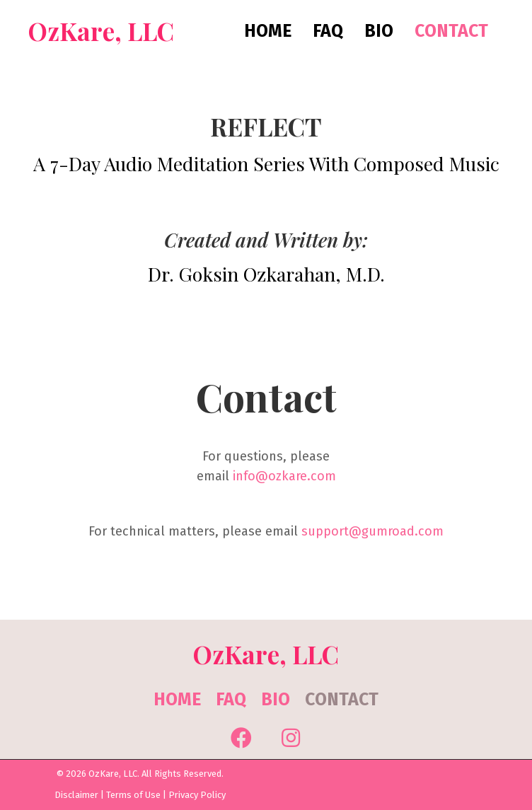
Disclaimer (76, 795)
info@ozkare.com (284, 476)
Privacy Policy (197, 795)
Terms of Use (133, 795)
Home (177, 700)
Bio (276, 700)
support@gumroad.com (372, 531)
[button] (241, 738)
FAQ (231, 700)
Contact (342, 700)
